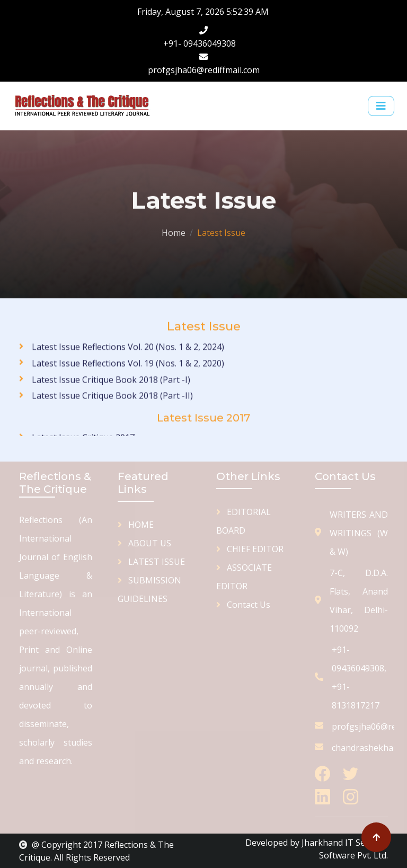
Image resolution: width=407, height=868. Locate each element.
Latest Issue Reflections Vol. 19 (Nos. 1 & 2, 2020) (128, 373)
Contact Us (243, 605)
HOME (136, 525)
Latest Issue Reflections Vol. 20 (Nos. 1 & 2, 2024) (128, 357)
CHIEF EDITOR (250, 549)
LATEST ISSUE (151, 562)
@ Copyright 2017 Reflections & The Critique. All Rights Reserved (96, 851)
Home (174, 232)
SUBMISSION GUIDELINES (149, 590)
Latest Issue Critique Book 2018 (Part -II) (112, 405)
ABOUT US (144, 543)
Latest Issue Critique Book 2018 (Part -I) (111, 389)
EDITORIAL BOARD (244, 521)
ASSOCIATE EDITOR (244, 577)
